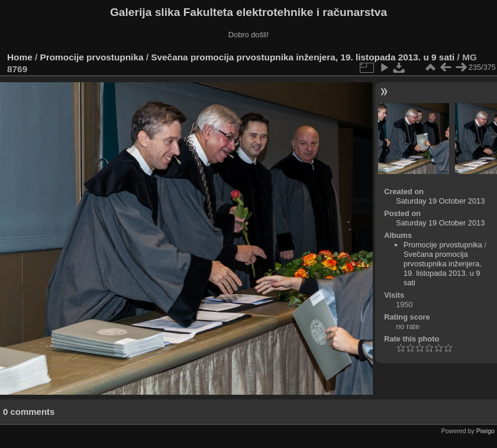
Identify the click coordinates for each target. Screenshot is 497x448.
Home (20, 57)
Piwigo (485, 431)
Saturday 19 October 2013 (440, 201)
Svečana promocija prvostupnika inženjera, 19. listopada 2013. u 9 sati (303, 57)
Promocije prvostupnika (92, 57)
